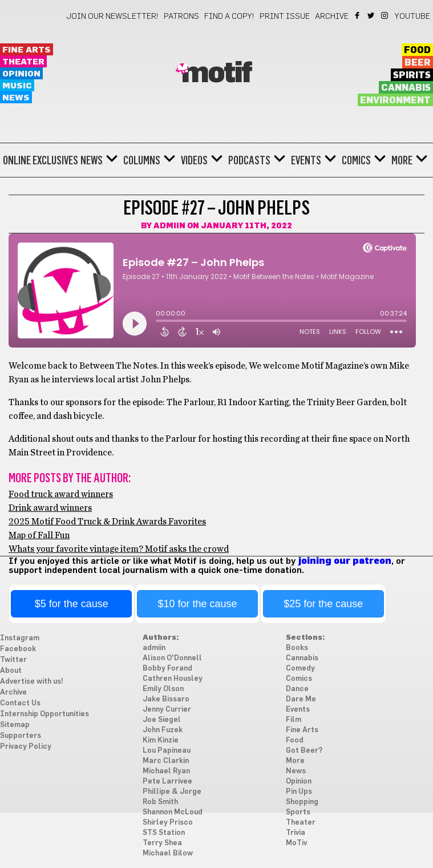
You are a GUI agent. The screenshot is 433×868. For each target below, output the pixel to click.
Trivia (296, 833)
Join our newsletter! (112, 17)
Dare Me (301, 699)
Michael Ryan (166, 771)
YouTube (412, 17)
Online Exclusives (41, 160)
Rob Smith (160, 802)
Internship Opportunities (44, 714)
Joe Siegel (162, 720)
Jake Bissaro (166, 699)
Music (17, 86)
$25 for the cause (323, 604)
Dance (297, 689)
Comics (356, 160)
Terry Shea (162, 843)
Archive (332, 17)
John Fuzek (163, 730)
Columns (142, 160)
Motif (216, 74)
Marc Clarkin (166, 761)
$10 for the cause (197, 604)
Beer (418, 63)
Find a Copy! (229, 17)
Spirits (412, 75)
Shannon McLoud (173, 812)
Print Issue (285, 17)
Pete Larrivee (167, 782)
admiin (169, 226)
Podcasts (249, 160)
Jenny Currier (167, 710)
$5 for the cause (72, 604)
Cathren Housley (173, 679)
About (11, 671)
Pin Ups (299, 792)
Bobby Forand (167, 669)
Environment (395, 100)
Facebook (358, 15)
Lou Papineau (167, 751)
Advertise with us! (32, 682)
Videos (194, 160)
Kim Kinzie (161, 740)
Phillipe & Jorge (172, 792)
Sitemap (15, 725)
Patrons (181, 17)
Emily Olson (163, 689)
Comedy (300, 669)
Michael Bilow (168, 853)
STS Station (164, 833)
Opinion (21, 74)
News (16, 98)
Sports (298, 812)
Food (417, 50)
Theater (23, 62)
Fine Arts (27, 50)
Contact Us (20, 703)
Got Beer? (304, 751)
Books (297, 648)
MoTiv (296, 843)
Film (294, 720)
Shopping (302, 802)
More (402, 160)
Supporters (21, 736)
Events (306, 160)
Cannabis (406, 88)
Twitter (372, 15)
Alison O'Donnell (172, 658)
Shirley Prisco (168, 823)
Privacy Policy (26, 747)
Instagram (385, 15)
